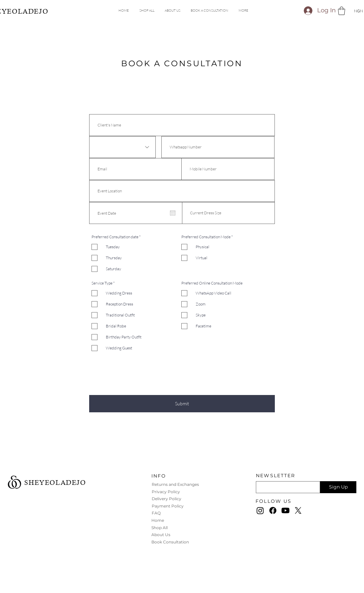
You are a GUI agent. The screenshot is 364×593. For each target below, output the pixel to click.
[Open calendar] (173, 213)
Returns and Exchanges (176, 484)
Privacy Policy (166, 492)
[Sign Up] (338, 487)
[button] (243, 11)
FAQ (156, 513)
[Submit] (182, 404)
